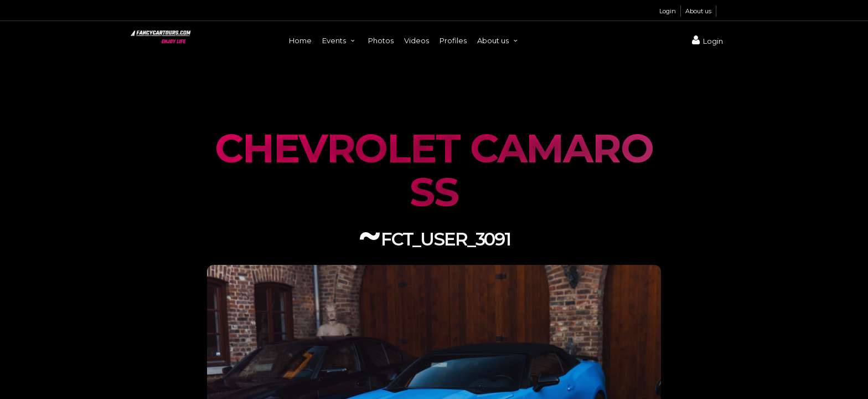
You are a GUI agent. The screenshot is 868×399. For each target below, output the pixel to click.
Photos (381, 40)
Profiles (453, 40)
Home (300, 40)
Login (668, 11)
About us (698, 11)
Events (340, 40)
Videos (417, 40)
